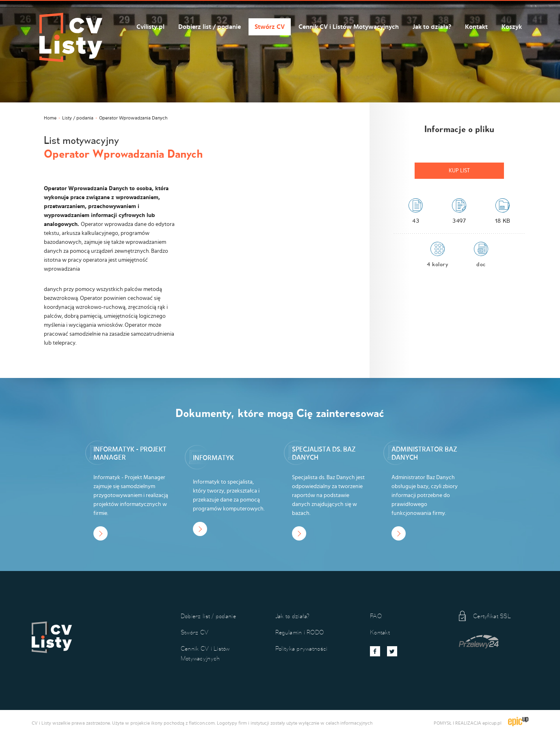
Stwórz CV (270, 27)
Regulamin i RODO (299, 632)
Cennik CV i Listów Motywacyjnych (349, 27)
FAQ (376, 616)
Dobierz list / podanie (210, 27)
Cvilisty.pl (150, 27)
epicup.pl (492, 723)
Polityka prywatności (302, 648)
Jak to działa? (432, 27)
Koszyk (512, 27)
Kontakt (476, 27)
